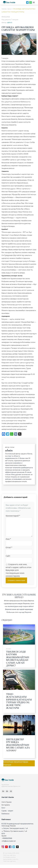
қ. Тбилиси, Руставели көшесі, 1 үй (14, 834)
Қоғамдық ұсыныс (9, 860)
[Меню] (34, 3)
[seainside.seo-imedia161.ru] (9, 3)
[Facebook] (10, 851)
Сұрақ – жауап (7, 814)
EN (7, 794)
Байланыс (6, 817)
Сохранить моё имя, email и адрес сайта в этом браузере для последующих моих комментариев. (18, 573)
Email (9, 551)
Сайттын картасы (9, 858)
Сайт (8, 559)
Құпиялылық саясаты (11, 862)
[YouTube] (7, 851)
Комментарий (13, 516)
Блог (3, 811)
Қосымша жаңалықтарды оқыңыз (16, 766)
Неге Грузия (6, 805)
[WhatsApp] (31, 3)
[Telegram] (27, 3)
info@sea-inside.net (9, 844)
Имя (8, 542)
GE (11, 794)
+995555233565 (7, 842)
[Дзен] (17, 851)
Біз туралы (6, 808)
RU (3, 794)
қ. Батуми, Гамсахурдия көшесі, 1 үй (15, 832)
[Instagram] (3, 851)
